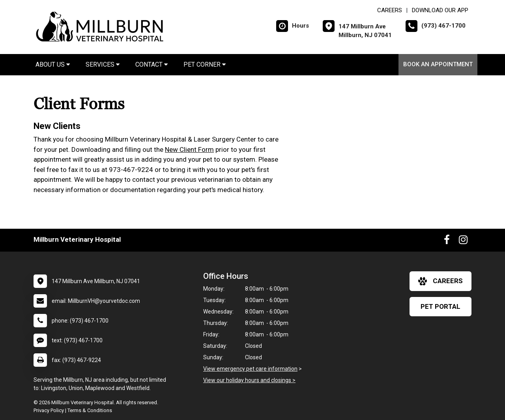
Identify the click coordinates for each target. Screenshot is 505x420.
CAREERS (390, 10)
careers (440, 281)
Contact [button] (151, 64)
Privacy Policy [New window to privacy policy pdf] (49, 410)
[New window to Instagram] (463, 241)
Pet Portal (440, 306)
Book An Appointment (438, 64)
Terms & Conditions (90, 410)
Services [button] (103, 64)
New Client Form (189, 149)
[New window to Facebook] (447, 241)
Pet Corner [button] (205, 64)
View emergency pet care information (250, 369)
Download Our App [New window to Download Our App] (440, 10)
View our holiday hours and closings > (249, 380)
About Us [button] (53, 64)
